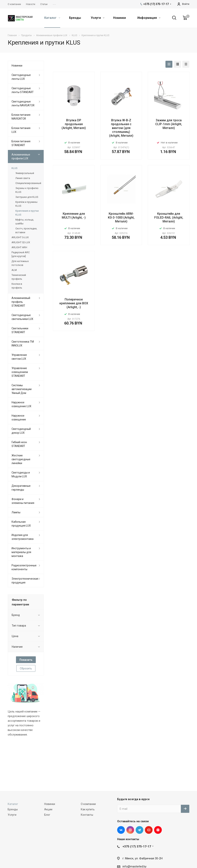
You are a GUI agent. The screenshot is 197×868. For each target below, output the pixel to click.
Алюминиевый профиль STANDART (21, 302)
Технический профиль (19, 277)
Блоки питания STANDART (21, 143)
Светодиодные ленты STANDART (23, 90)
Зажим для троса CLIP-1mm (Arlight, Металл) (169, 124)
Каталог (52, 18)
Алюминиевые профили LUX (21, 156)
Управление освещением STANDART (20, 372)
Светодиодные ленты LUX (21, 77)
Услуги (98, 18)
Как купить (88, 809)
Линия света (23, 178)
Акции (48, 809)
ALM (14, 270)
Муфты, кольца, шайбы (25, 222)
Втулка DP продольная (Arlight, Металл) (74, 124)
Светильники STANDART (20, 330)
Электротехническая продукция (25, 581)
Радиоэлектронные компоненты (24, 567)
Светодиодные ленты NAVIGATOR (23, 103)
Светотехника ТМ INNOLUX (23, 344)
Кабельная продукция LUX (21, 524)
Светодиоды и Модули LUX (21, 474)
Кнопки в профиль (17, 286)
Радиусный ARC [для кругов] (21, 254)
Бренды (75, 18)
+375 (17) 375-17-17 (137, 846)
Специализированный (28, 183)
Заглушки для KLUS (27, 197)
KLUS (14, 168)
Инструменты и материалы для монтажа (21, 552)
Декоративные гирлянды (21, 488)
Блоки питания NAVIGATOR (21, 117)
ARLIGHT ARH (19, 247)
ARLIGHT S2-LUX (21, 242)
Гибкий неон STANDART (19, 444)
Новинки (119, 18)
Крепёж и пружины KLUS (26, 204)
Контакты (87, 815)
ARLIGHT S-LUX (20, 237)
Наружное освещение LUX (21, 404)
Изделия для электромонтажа (23, 537)
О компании (88, 804)
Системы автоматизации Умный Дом (22, 389)
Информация (149, 18)
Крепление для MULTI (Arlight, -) (74, 216)
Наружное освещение (19, 418)
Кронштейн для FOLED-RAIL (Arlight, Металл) (169, 218)
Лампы (16, 512)
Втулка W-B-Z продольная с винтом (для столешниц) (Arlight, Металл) (121, 128)
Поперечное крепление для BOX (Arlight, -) (74, 303)
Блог (47, 815)
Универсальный (25, 173)
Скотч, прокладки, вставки (26, 230)
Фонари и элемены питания (23, 501)
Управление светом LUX (19, 357)
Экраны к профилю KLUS (27, 190)
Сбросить (26, 668)
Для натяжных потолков (20, 263)
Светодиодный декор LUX (21, 431)
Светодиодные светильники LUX (22, 317)
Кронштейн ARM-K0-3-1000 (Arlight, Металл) (121, 218)
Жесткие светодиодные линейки (21, 459)
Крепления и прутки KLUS (27, 213)
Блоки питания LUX (21, 130)
